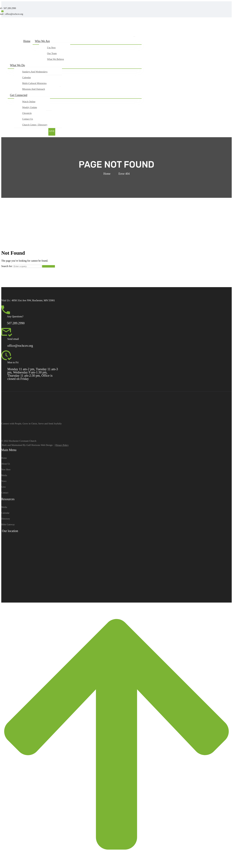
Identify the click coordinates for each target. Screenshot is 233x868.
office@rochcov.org (20, 346)
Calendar (5, 513)
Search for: (7, 266)
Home (107, 174)
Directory (6, 519)
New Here (6, 470)
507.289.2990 (16, 323)
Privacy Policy (62, 445)
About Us (6, 464)
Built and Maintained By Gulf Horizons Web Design (27, 445)
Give (3, 487)
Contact (5, 493)
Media (4, 475)
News (4, 481)
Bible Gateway (8, 525)
